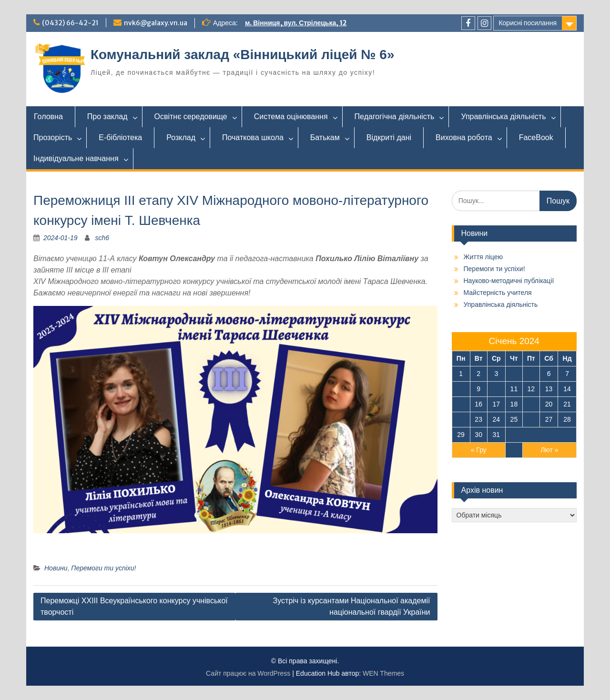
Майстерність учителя (498, 293)
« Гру (479, 450)
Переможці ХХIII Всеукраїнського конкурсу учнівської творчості (134, 606)
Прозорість (53, 137)
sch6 (102, 238)
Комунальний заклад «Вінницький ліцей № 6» (242, 55)
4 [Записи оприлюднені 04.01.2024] (514, 374)
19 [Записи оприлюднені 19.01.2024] (531, 404)
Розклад (181, 137)
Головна (48, 117)
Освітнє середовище (191, 117)
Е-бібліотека (120, 137)
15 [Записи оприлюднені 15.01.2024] (461, 404)
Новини (56, 568)
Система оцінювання (291, 117)
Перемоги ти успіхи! (103, 568)
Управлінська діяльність (503, 117)
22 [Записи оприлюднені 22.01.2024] (461, 419)
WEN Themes (383, 673)
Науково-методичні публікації (509, 281)
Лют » (549, 450)
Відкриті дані (389, 137)
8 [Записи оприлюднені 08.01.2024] (461, 389)
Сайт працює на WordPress (248, 673)
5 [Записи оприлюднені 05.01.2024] (531, 374)
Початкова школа (253, 137)
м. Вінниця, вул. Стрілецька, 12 (296, 23)
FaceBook (536, 137)
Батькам (325, 137)
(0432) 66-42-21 (70, 23)
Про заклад (107, 117)
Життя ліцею (483, 257)
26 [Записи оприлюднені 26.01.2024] (531, 419)
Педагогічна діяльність (395, 117)
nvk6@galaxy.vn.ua (156, 23)
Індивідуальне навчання (76, 158)
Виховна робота (464, 137)
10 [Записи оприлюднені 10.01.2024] (497, 389)
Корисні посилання (528, 23)
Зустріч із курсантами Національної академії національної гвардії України (352, 606)
